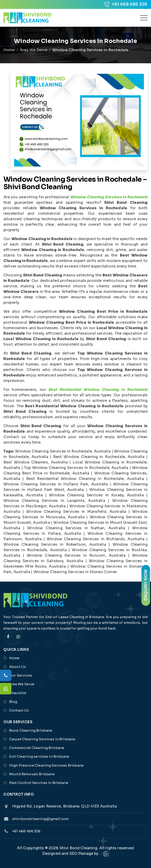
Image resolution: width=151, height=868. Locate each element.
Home (9, 50)
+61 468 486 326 (126, 4)
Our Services (21, 675)
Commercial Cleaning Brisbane (37, 748)
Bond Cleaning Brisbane (31, 730)
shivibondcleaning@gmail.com (40, 819)
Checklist (18, 693)
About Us (17, 667)
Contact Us (19, 710)
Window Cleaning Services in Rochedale (109, 197)
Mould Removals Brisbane (32, 774)
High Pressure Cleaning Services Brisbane (46, 765)
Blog (13, 702)
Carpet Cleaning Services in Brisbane (42, 739)
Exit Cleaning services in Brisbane (39, 756)
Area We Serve (34, 50)
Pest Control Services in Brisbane (39, 783)
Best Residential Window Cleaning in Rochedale (98, 390)
